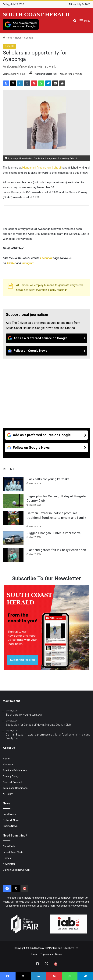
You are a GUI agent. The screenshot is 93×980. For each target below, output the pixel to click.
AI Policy (8, 794)
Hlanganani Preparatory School (42, 168)
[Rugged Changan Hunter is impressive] (13, 538)
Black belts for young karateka (48, 479)
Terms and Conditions (15, 788)
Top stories (47, 954)
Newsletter (9, 864)
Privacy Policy (11, 776)
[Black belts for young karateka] (13, 484)
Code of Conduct (13, 782)
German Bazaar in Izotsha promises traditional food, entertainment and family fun (56, 518)
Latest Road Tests (13, 852)
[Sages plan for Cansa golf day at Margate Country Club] (13, 501)
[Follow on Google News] (46, 351)
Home (8, 38)
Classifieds (9, 846)
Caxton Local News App (16, 870)
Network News (11, 820)
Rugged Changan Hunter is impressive (54, 533)
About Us (8, 764)
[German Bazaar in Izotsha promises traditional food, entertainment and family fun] (13, 518)
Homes (7, 858)
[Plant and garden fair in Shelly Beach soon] (13, 555)
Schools (29, 38)
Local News (9, 814)
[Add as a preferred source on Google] (21, 24)
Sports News (10, 826)
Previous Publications (15, 770)
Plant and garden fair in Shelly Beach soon (56, 550)
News (18, 38)
